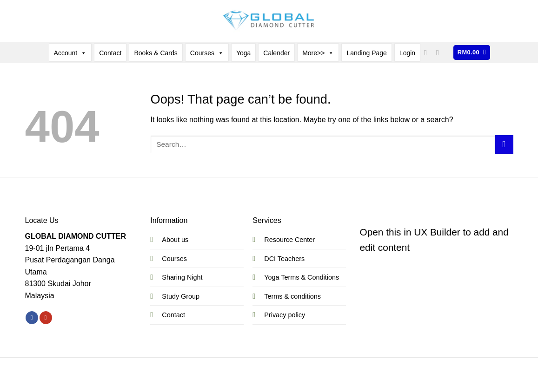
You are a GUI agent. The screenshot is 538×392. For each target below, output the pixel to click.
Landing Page (366, 53)
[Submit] (504, 144)
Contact (110, 53)
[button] (472, 53)
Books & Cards (156, 53)
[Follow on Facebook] (428, 52)
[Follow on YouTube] (440, 52)
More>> (318, 53)
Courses (207, 53)
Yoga (243, 53)
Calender (276, 53)
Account (70, 53)
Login (407, 53)
